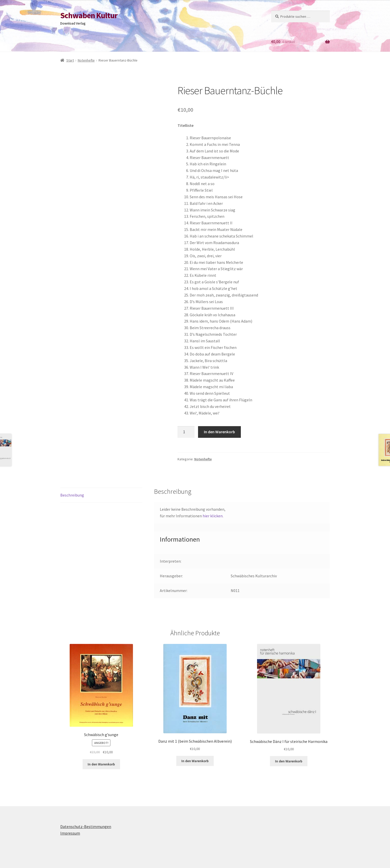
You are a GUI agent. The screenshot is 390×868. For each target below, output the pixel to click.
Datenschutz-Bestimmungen (86, 826)
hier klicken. (213, 516)
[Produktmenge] (186, 432)
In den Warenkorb (219, 432)
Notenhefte (86, 60)
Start (70, 60)
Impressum (70, 833)
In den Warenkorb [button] (101, 764)
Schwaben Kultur (89, 15)
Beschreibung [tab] (72, 495)
